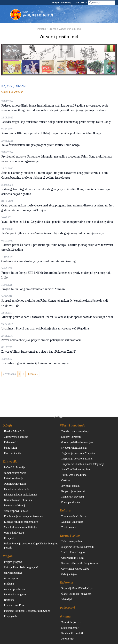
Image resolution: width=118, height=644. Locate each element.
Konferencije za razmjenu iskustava (24, 516)
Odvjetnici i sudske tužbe (75, 569)
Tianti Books (81, 3)
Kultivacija (10, 462)
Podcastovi (68, 608)
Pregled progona (13, 562)
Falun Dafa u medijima (74, 475)
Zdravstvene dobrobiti (16, 437)
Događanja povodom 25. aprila (78, 453)
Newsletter (68, 639)
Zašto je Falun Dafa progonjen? (21, 567)
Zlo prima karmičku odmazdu (78, 547)
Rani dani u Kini (13, 453)
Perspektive (10, 538)
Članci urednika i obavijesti (77, 594)
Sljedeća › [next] (32, 374)
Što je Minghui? (70, 628)
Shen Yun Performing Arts (76, 469)
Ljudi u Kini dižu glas (73, 552)
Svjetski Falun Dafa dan (74, 448)
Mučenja (9, 584)
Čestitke (66, 480)
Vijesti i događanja (73, 426)
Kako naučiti (11, 442)
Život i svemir (69, 527)
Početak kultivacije (14, 467)
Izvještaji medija (70, 486)
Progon (53, 29)
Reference (67, 583)
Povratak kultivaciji (15, 506)
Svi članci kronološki (73, 633)
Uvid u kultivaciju (14, 533)
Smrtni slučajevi (13, 573)
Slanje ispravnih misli (16, 511)
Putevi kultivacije (14, 478)
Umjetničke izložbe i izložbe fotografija (83, 464)
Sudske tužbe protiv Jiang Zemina (80, 563)
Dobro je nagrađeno (72, 542)
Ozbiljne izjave (69, 574)
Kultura (65, 511)
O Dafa (7, 426)
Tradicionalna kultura (74, 516)
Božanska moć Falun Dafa (18, 500)
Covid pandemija (71, 502)
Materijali (67, 599)
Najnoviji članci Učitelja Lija (77, 588)
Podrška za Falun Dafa (16, 489)
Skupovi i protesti (71, 437)
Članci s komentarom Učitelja (20, 527)
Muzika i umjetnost (72, 522)
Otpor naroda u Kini (73, 558)
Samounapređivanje (15, 473)
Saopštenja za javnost (73, 491)
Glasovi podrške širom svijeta (77, 442)
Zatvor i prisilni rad (70, 29)
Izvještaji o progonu (15, 595)
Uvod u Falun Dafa (14, 431)
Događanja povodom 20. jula (77, 459)
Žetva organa (11, 578)
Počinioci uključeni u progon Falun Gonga (27, 611)
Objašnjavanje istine (15, 484)
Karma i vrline (70, 536)
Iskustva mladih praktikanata (21, 495)
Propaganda (11, 616)
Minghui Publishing (62, 3)
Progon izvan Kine (14, 605)
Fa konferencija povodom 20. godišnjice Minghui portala (31, 546)
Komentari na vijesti (73, 497)
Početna (42, 29)
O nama (65, 617)
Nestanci (9, 600)
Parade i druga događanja (76, 431)
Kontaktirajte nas (71, 622)
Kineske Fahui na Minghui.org (21, 522)
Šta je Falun (10, 448)
